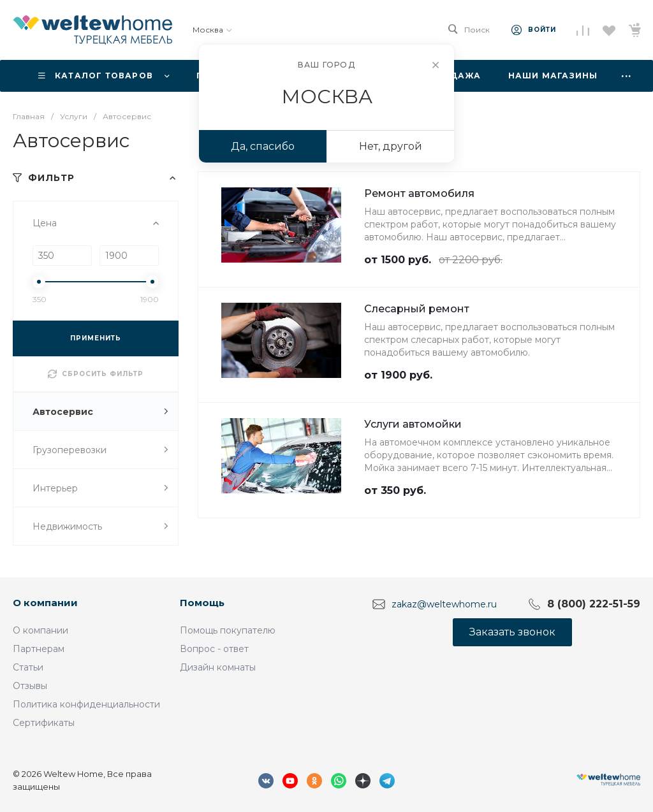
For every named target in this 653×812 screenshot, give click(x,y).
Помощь (202, 603)
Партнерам (39, 649)
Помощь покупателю (228, 630)
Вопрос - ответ (214, 649)
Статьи (28, 667)
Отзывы (30, 686)
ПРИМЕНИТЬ (96, 338)
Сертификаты (44, 723)
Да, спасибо (263, 146)
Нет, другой (391, 146)
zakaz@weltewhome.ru (444, 604)
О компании (45, 603)
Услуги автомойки (413, 424)
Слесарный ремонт (417, 309)
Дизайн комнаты (218, 667)
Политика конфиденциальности (86, 704)
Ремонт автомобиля (419, 193)
